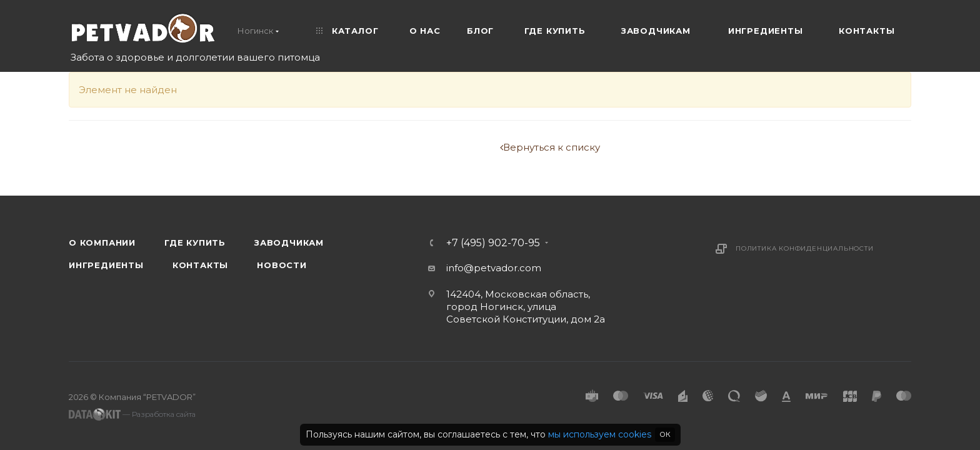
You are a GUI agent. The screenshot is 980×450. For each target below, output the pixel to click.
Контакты (200, 265)
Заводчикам (289, 242)
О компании (102, 242)
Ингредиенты (106, 265)
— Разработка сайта (132, 414)
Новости (282, 265)
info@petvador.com (494, 268)
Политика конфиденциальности (805, 248)
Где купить (195, 242)
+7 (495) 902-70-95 (493, 243)
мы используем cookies (600, 434)
